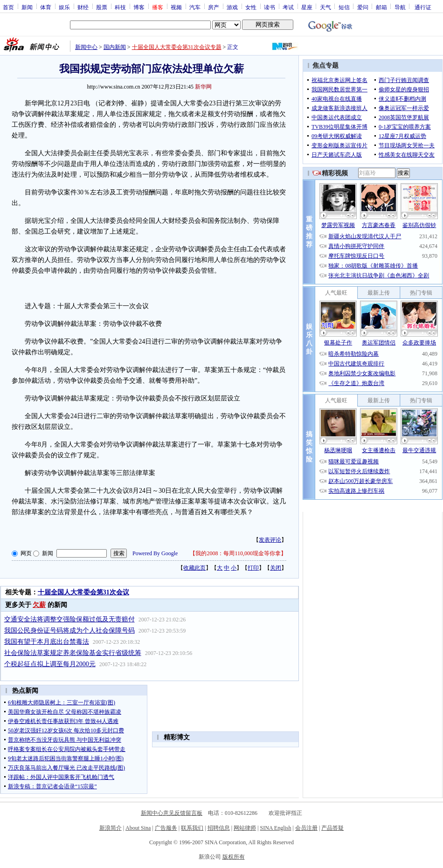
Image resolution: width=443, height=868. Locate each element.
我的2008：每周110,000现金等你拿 (238, 553)
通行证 (423, 7)
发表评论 (270, 540)
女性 (251, 7)
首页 (8, 7)
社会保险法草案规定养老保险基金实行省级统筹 (73, 653)
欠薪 (39, 605)
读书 (270, 7)
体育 (46, 7)
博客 (139, 7)
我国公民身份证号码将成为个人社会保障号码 (69, 630)
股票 (102, 7)
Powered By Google (155, 553)
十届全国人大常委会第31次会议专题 (177, 47)
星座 (307, 7)
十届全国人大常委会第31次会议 (83, 592)
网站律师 (245, 828)
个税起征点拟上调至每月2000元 (50, 664)
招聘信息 (219, 828)
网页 (26, 553)
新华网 (203, 87)
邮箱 (381, 7)
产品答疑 (332, 828)
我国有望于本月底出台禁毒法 (47, 642)
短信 (344, 7)
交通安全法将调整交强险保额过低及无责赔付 (69, 619)
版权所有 (234, 857)
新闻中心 (86, 47)
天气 (325, 7)
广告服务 (166, 828)
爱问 (363, 7)
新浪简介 (111, 828)
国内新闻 (115, 47)
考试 (288, 7)
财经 (83, 7)
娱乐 (64, 7)
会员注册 (306, 828)
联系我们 (192, 828)
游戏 (232, 7)
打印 (253, 568)
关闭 (276, 568)
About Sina (138, 828)
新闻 (27, 7)
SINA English (275, 828)
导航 (400, 7)
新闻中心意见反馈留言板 (172, 813)
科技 (120, 7)
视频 (176, 7)
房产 (214, 7)
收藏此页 (194, 568)
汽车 (195, 7)
